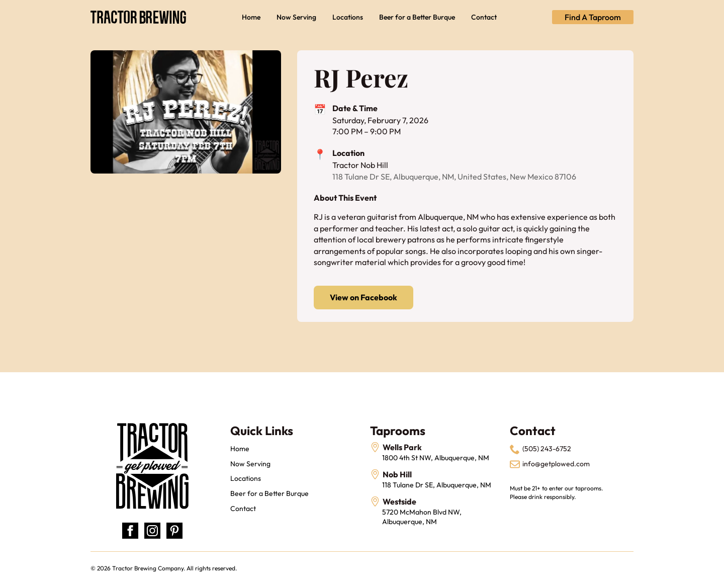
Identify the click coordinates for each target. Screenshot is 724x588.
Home (251, 17)
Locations (348, 17)
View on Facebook (364, 297)
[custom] (174, 531)
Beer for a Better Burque (417, 17)
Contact (484, 17)
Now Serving (296, 17)
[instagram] (152, 531)
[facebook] (130, 531)
